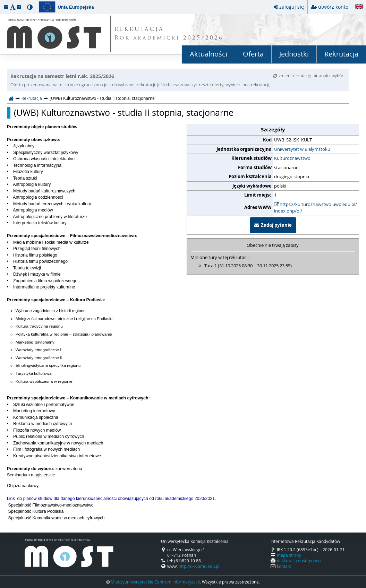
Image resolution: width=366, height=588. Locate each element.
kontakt (284, 566)
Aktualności (208, 54)
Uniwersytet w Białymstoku (302, 149)
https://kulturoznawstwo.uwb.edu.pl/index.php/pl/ (316, 208)
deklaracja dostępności (299, 561)
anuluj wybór (329, 76)
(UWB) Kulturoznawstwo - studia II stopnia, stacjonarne (124, 113)
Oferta (253, 54)
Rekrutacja (341, 54)
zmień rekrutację (293, 76)
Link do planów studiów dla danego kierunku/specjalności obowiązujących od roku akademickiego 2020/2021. (112, 499)
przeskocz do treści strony (2, 2)
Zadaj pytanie (273, 225)
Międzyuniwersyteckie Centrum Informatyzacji (155, 582)
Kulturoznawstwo (292, 158)
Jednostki (294, 54)
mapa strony (289, 555)
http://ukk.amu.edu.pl (199, 566)
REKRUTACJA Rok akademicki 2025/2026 (169, 34)
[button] (6, 7)
